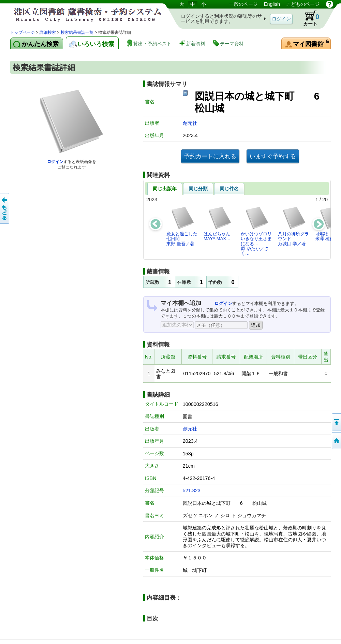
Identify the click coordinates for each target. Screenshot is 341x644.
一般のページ (243, 4)
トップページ (23, 32)
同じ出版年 (165, 189)
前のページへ (5, 208)
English (272, 4)
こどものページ (303, 4)
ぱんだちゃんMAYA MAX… (218, 224)
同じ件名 (229, 189)
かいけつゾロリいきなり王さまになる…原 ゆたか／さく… (256, 231)
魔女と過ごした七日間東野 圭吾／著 (182, 226)
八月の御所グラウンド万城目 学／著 (293, 226)
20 (325, 200)
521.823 (192, 491)
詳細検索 (48, 32)
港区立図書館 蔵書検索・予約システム (82, 14)
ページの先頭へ (336, 422)
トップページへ (336, 441)
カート (308, 18)
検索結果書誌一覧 (77, 32)
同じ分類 (198, 189)
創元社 (190, 123)
